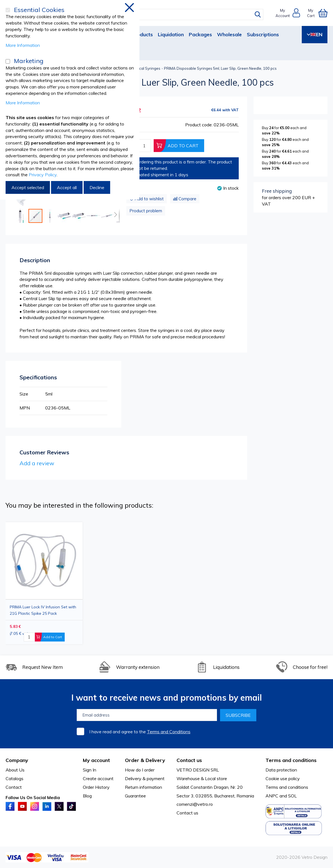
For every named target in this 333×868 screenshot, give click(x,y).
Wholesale (229, 34)
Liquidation (171, 34)
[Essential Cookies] (8, 10)
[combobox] (172, 15)
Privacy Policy (43, 175)
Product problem (146, 211)
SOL (292, 796)
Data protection (281, 770)
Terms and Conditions (169, 732)
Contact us (187, 813)
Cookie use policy (283, 778)
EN (315, 34)
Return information (143, 787)
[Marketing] (8, 61)
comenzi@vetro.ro (195, 804)
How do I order (140, 770)
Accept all (67, 187)
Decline (97, 187)
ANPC (272, 796)
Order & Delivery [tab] (145, 760)
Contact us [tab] (189, 760)
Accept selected (28, 187)
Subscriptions (263, 34)
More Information (23, 45)
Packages (200, 34)
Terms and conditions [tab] (291, 760)
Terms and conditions (287, 787)
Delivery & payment (145, 778)
